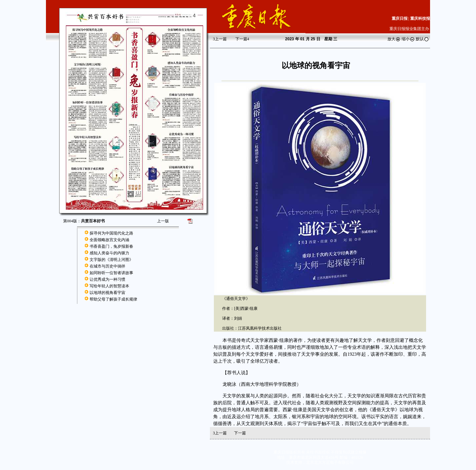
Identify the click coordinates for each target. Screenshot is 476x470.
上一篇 (220, 39)
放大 (394, 39)
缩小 (408, 39)
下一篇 (242, 39)
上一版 (163, 221)
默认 (422, 39)
